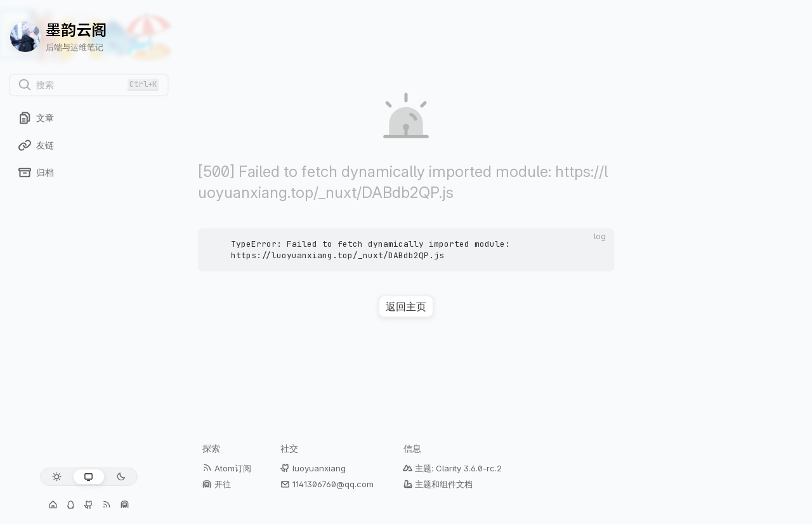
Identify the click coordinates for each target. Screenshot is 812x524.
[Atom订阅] (107, 505)
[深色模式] (121, 477)
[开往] (124, 505)
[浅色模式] (57, 477)
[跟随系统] (88, 477)
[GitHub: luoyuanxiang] (89, 505)
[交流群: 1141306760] (71, 505)
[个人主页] (53, 505)
